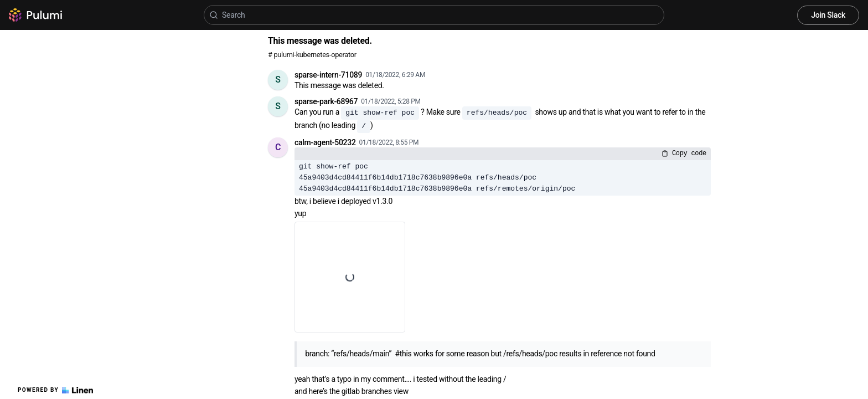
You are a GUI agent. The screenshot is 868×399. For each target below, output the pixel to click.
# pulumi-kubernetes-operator (312, 55)
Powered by (55, 390)
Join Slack (828, 15)
